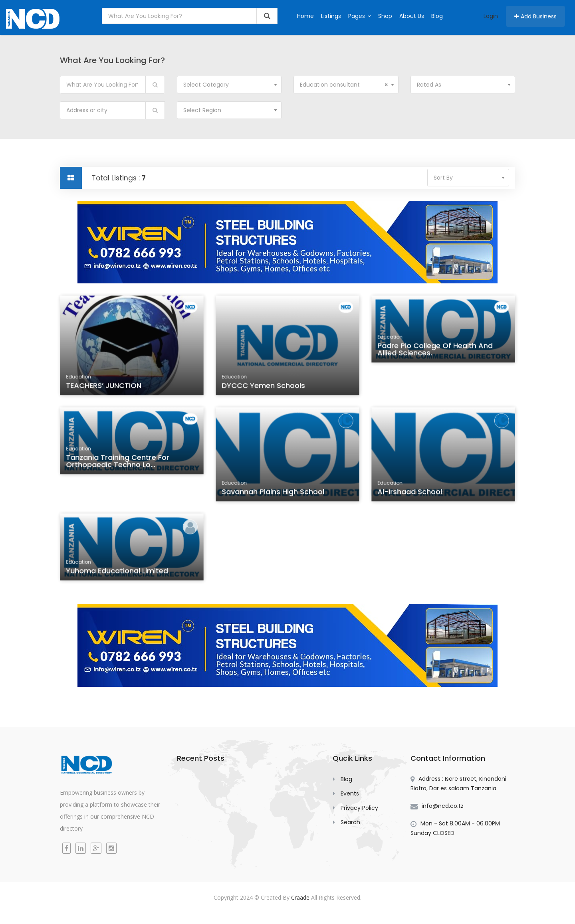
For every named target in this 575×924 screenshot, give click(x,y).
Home (305, 16)
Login (491, 16)
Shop (385, 16)
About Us (412, 16)
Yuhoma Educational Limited (118, 573)
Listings (331, 16)
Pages (360, 16)
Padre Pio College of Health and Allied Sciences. (435, 351)
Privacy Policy (359, 808)
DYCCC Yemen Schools (264, 387)
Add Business (535, 16)
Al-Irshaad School (411, 493)
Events (350, 793)
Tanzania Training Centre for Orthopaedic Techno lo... (118, 463)
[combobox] (229, 85)
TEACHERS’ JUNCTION (105, 387)
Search (350, 822)
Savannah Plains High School (274, 493)
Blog (437, 16)
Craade (300, 897)
